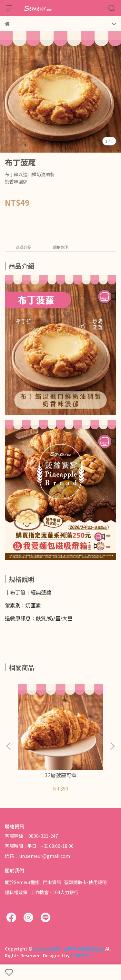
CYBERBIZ (81, 955)
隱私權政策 (16, 892)
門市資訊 (52, 882)
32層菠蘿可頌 (61, 775)
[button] (112, 746)
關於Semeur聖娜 (22, 882)
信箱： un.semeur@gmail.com (37, 856)
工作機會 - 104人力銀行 (55, 892)
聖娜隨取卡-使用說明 (86, 882)
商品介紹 (24, 247)
